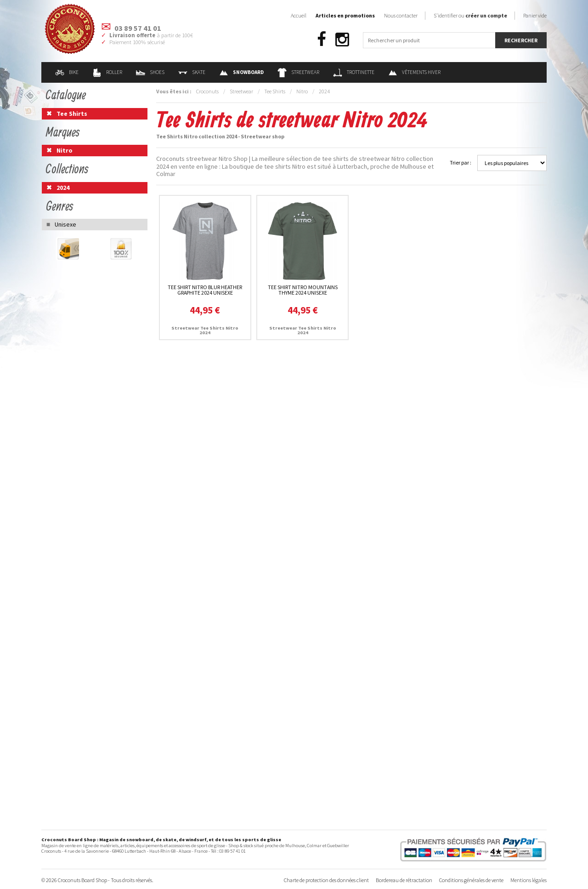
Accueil (299, 15)
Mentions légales (529, 880)
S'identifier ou (470, 15)
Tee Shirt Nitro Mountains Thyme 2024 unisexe (303, 290)
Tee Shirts (275, 91)
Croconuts (207, 91)
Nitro (302, 91)
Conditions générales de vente (471, 880)
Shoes (150, 72)
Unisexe (65, 224)
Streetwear (298, 72)
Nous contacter (401, 15)
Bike (67, 72)
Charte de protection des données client (326, 880)
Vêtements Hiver (414, 72)
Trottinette (354, 72)
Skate (192, 72)
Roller (107, 72)
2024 (324, 91)
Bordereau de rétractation (404, 880)
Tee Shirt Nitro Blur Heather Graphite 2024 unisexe (205, 290)
